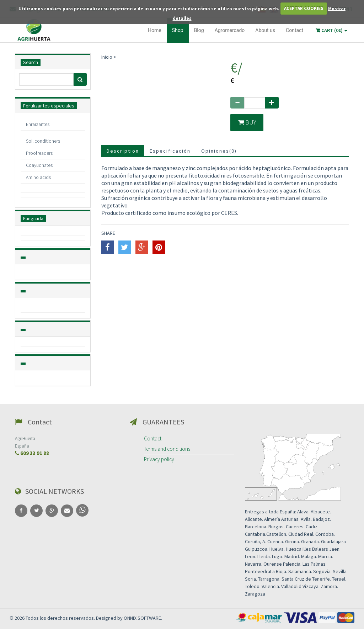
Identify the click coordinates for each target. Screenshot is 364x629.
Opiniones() (219, 151)
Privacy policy (159, 459)
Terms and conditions (167, 449)
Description (123, 151)
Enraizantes (38, 124)
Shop (178, 30)
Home (155, 30)
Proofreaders (39, 153)
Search (31, 62)
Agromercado (230, 30)
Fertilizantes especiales (49, 106)
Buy (247, 123)
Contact (295, 30)
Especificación (170, 151)
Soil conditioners (43, 141)
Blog (199, 30)
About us (265, 30)
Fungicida (33, 218)
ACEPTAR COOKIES (304, 8)
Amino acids (38, 177)
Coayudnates (39, 165)
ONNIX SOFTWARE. (143, 618)
